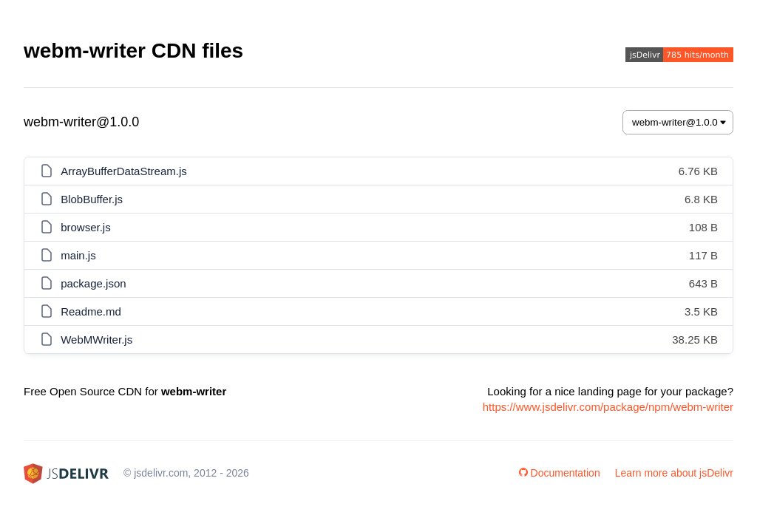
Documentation (560, 473)
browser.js (86, 227)
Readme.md (91, 311)
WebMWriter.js (96, 340)
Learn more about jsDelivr (674, 473)
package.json (93, 283)
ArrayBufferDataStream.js (124, 171)
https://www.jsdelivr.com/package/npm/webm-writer (608, 407)
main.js (78, 255)
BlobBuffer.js (92, 199)
